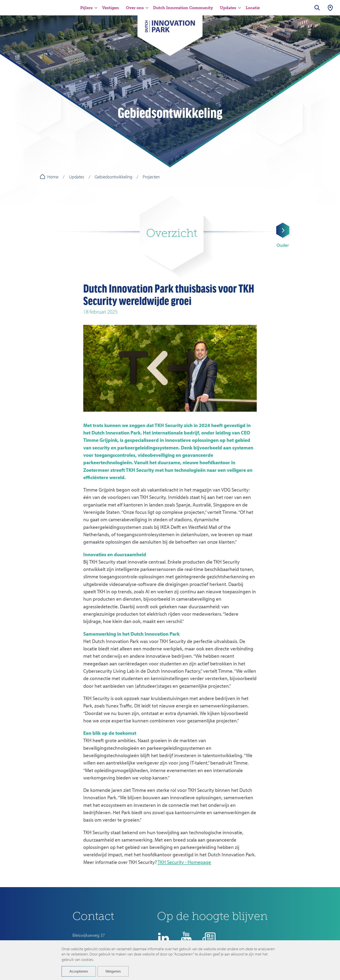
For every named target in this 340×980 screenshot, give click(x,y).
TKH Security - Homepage (184, 862)
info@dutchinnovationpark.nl (98, 950)
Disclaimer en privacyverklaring (192, 964)
